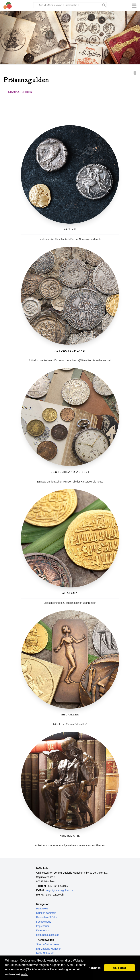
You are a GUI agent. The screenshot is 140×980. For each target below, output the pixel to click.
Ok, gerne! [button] (119, 968)
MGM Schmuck (45, 953)
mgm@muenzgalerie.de (60, 890)
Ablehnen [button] (95, 968)
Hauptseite (42, 909)
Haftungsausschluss (48, 935)
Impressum (43, 926)
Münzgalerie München (49, 949)
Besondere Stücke (47, 917)
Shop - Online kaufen (48, 944)
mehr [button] (24, 974)
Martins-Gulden (20, 92)
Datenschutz (43, 930)
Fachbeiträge (44, 922)
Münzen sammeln (46, 913)
